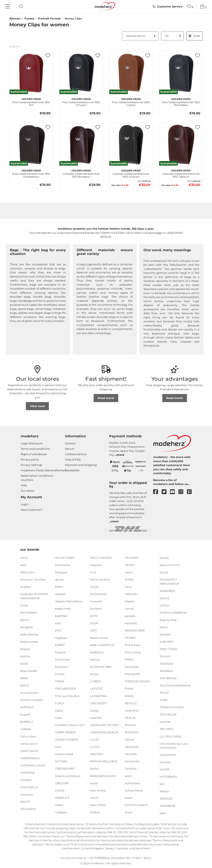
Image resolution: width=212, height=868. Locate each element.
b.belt (24, 605)
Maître (94, 769)
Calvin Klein (28, 736)
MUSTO (130, 565)
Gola (58, 747)
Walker (164, 791)
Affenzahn (27, 572)
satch (128, 776)
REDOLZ (131, 703)
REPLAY (130, 718)
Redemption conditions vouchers (37, 478)
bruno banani (30, 693)
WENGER (166, 799)
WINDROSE (168, 806)
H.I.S (93, 572)
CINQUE (26, 780)
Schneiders (132, 783)
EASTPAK (61, 616)
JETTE (94, 616)
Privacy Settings (31, 465)
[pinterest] (191, 492)
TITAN (164, 700)
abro (23, 565)
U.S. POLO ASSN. (171, 736)
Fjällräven (62, 667)
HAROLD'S (62, 798)
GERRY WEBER (65, 732)
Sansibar (131, 769)
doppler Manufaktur (69, 601)
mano (94, 783)
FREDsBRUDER (66, 689)
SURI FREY (167, 642)
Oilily (128, 587)
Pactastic (131, 623)
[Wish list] (190, 7)
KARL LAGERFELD (102, 645)
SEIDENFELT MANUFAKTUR (169, 582)
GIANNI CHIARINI (67, 739)
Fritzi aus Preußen (67, 696)
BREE (24, 678)
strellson (165, 634)
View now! (37, 406)
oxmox (129, 609)
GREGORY (62, 783)
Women (15, 18)
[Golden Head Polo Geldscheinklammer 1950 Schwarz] (81, 73)
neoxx (129, 572)
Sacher (129, 739)
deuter (60, 579)
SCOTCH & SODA (136, 805)
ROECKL (131, 725)
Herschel (96, 565)
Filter (195, 36)
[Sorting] (140, 36)
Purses (29, 18)
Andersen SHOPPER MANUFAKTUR (34, 596)
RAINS (129, 696)
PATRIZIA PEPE (135, 630)
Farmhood (62, 659)
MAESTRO (97, 754)
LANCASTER (98, 703)
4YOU (24, 558)
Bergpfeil (27, 627)
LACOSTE (96, 689)
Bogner (25, 649)
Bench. (25, 620)
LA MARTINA (98, 696)
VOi (162, 784)
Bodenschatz (29, 642)
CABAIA (25, 729)
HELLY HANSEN (101, 558)
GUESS (60, 790)
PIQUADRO (132, 674)
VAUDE (165, 769)
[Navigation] (8, 7)
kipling (95, 659)
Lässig (94, 710)
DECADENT (28, 809)
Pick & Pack (133, 645)
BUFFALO (27, 707)
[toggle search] (20, 7)
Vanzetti (165, 762)
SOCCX (164, 598)
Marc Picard (98, 790)
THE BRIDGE (168, 678)
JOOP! (94, 623)
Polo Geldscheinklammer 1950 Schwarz (81, 102)
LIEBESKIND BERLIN (104, 732)
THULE (164, 693)
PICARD (130, 638)
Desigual (61, 572)
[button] (48, 56)
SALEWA (131, 754)
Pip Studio (132, 667)
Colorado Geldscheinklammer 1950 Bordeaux (81, 173)
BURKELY (27, 722)
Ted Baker (166, 671)
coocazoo (27, 794)
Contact (70, 443)
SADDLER (132, 747)
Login (25, 504)
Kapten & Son (99, 638)
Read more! (106, 398)
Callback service (76, 454)
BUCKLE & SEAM (31, 700)
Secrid (164, 572)
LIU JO (94, 739)
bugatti (25, 714)
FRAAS (60, 681)
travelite (165, 722)
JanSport (96, 609)
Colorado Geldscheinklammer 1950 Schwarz (131, 173)
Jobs (24, 485)
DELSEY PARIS (65, 558)
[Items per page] (172, 36)
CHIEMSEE (28, 773)
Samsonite (132, 761)
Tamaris (165, 656)
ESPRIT (60, 645)
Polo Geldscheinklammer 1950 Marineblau (181, 102)
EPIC (58, 630)
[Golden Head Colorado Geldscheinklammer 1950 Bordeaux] (81, 145)
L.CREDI (95, 681)
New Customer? (31, 510)
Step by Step (168, 620)
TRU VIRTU (167, 729)
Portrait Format (49, 18)
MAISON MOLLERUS (104, 761)
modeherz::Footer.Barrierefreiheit (43, 470)
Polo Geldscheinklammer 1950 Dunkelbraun (31, 173)
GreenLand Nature (68, 776)
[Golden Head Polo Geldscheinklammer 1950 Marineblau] (181, 73)
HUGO (94, 587)
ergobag (61, 638)
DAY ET (25, 802)
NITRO (129, 579)
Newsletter (72, 470)
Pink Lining (133, 652)
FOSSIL (60, 674)
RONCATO (132, 732)
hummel (96, 601)
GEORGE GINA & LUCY (70, 725)
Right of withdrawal (34, 454)
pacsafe (130, 616)
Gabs (58, 718)
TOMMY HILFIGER (172, 707)
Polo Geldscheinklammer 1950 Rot (31, 102)
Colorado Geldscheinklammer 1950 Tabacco (181, 173)
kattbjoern (97, 652)
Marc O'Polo (98, 805)
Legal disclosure (32, 443)
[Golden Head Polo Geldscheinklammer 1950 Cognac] (131, 73)
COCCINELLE (29, 787)
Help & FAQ (73, 459)
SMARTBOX (167, 591)
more (120, 455)
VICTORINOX (168, 777)
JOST (93, 630)
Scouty (164, 558)
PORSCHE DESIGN (137, 681)
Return (70, 449)
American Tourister (33, 579)
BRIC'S (25, 685)
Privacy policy (30, 459)
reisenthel (132, 710)
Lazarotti (96, 718)
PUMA (129, 689)
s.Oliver (165, 605)
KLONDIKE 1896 (101, 667)
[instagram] (183, 492)
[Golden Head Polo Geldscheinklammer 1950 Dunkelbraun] (31, 145)
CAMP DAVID (29, 751)
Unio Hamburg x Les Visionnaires (173, 746)
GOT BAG (61, 761)
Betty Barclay (29, 634)
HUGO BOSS (98, 594)
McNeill (95, 812)
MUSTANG (132, 558)
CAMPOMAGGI (30, 758)
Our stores (28, 491)
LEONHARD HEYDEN (104, 725)
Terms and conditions (35, 449)
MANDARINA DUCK (103, 776)
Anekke (25, 587)
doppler (60, 594)
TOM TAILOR (168, 714)
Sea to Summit (170, 565)
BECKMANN (29, 613)
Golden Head (64, 754)
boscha (25, 656)
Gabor (59, 710)
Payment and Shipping (81, 465)
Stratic (164, 627)
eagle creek (63, 609)
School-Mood (134, 790)
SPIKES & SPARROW (173, 613)
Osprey (130, 601)
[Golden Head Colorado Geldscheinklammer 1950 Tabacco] (181, 145)
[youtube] (174, 492)
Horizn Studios (100, 579)
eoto (58, 623)
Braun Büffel (29, 671)
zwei (163, 813)
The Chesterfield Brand (175, 685)
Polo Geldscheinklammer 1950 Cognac (131, 102)
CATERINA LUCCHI (33, 765)
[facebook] (157, 492)
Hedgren (61, 812)
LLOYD (95, 747)
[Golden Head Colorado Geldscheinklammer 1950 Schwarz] (131, 145)
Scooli (129, 798)
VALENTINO (168, 755)
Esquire (60, 652)
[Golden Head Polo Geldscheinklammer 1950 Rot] (31, 73)
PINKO (129, 659)
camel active (29, 743)
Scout (129, 812)
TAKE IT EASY (168, 649)
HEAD (59, 805)
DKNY (59, 587)
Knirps (94, 674)
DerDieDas (63, 565)
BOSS (24, 663)
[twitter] (166, 492)
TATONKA (166, 663)
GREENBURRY (65, 769)
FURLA (60, 703)
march (94, 798)
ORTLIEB (131, 594)
